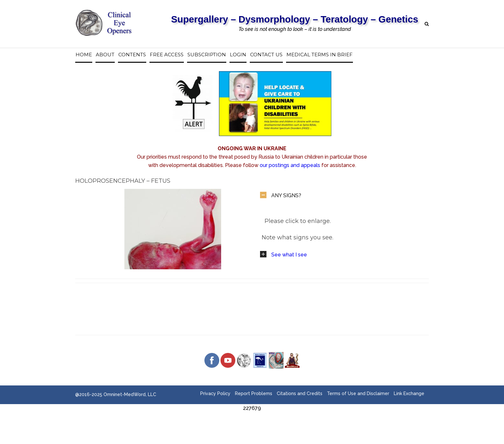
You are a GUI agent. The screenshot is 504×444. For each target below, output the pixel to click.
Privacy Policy (215, 393)
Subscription (207, 55)
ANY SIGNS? (286, 195)
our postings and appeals (290, 165)
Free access (167, 55)
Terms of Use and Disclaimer (358, 393)
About (105, 55)
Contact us (266, 55)
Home (84, 55)
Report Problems (254, 393)
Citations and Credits (300, 393)
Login (238, 55)
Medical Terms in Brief (319, 55)
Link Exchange (409, 393)
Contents (132, 55)
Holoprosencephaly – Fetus (123, 181)
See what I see (289, 255)
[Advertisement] (134, 427)
